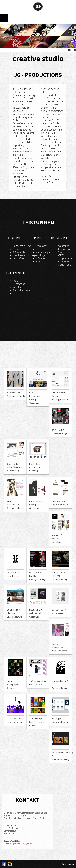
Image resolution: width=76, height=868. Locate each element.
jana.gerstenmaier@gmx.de (20, 844)
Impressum (68, 864)
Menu (4, 18)
